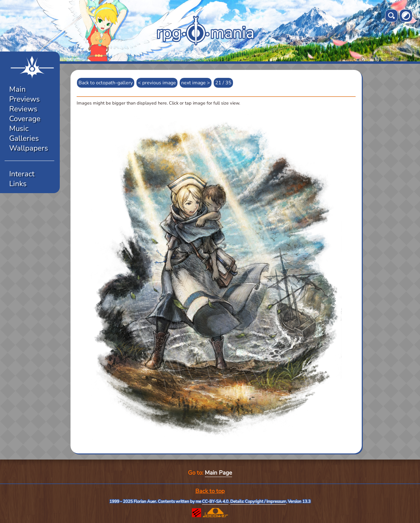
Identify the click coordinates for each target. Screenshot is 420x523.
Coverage (25, 119)
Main (17, 89)
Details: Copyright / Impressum (258, 502)
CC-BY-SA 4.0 (215, 502)
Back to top (210, 491)
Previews (25, 99)
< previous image (157, 83)
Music (19, 128)
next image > (196, 83)
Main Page (218, 473)
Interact (22, 174)
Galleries (24, 138)
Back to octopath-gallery (106, 83)
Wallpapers (29, 148)
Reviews (23, 109)
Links (18, 184)
